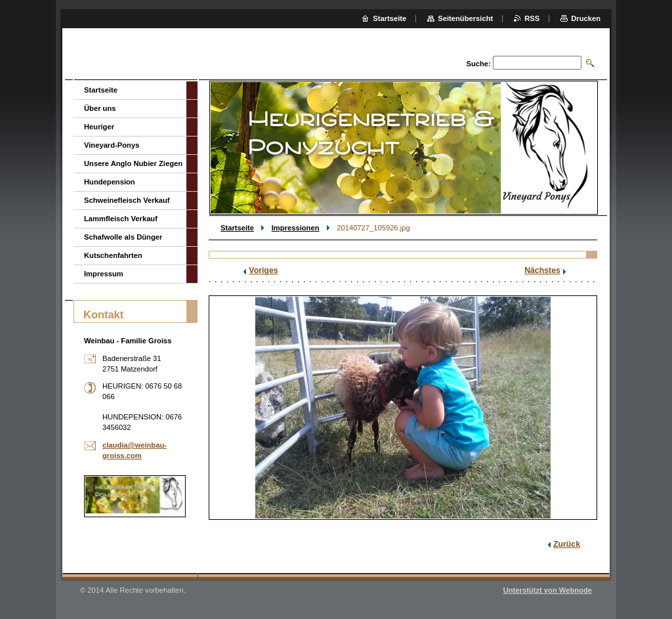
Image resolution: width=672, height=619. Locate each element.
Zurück (567, 544)
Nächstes (542, 270)
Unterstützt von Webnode (548, 590)
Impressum (104, 274)
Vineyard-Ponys (112, 145)
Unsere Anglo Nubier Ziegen (133, 163)
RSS (532, 18)
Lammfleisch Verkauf (121, 219)
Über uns (100, 108)
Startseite (237, 228)
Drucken (586, 18)
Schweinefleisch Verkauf (127, 200)
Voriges (263, 270)
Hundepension (110, 182)
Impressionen (296, 228)
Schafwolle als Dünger (123, 237)
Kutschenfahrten (113, 255)
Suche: (478, 64)
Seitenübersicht (465, 18)
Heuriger (99, 127)
